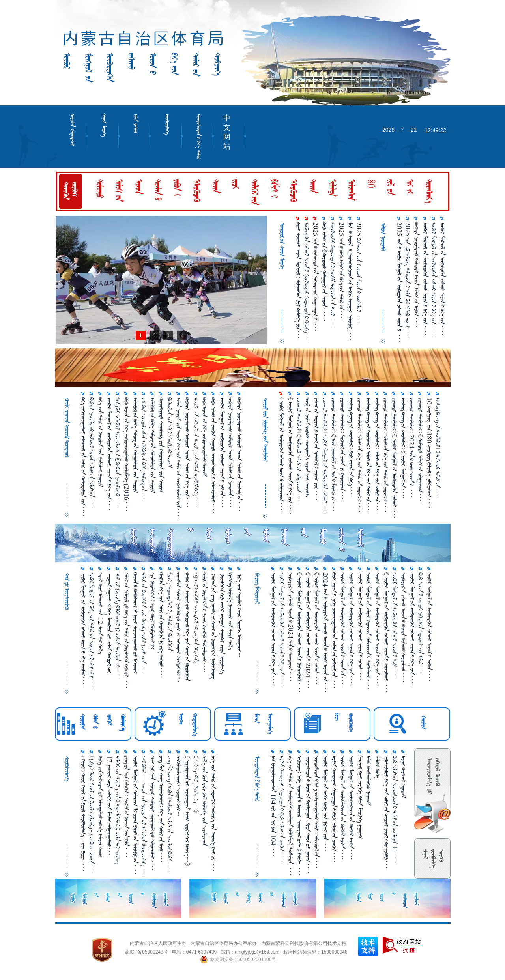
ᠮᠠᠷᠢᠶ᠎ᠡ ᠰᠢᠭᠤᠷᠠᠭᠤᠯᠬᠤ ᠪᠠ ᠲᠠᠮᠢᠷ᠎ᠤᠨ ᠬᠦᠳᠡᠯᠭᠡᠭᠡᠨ (170, 612)
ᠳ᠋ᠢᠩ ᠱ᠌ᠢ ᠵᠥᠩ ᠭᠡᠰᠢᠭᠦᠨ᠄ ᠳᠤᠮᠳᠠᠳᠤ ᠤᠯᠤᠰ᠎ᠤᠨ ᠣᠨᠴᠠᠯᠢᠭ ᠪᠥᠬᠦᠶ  (170, 814)
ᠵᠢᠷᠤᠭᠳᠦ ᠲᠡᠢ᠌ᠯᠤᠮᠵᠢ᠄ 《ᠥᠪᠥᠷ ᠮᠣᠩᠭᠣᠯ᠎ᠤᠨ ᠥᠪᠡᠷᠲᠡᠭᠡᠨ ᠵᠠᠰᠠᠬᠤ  (394, 457)
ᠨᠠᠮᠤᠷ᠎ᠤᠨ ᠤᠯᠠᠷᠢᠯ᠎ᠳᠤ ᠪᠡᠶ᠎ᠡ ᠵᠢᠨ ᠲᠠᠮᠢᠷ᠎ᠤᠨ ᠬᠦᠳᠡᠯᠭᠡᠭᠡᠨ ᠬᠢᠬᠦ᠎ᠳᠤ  (126, 630)
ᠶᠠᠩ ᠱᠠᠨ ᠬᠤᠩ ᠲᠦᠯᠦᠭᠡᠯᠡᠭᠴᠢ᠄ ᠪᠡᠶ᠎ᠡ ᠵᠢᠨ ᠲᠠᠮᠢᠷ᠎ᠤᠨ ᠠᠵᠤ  (161, 809)
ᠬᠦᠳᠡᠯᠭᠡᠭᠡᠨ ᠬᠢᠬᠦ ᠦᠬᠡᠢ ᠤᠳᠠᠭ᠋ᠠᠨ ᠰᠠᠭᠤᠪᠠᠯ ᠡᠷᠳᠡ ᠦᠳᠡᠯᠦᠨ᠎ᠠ (222, 623)
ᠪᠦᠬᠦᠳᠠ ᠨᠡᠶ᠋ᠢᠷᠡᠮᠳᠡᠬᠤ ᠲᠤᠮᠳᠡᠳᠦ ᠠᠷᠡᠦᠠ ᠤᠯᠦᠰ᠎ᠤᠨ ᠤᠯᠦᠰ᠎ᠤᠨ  (92, 453)
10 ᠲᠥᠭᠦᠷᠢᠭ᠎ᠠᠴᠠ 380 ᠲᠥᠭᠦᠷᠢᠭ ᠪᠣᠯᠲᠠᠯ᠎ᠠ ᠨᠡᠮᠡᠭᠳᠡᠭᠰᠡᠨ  (429, 453)
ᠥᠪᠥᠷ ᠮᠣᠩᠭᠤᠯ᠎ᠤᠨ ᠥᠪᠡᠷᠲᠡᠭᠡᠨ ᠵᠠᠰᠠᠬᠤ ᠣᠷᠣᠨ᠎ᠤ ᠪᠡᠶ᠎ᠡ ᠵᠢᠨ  (434, 279)
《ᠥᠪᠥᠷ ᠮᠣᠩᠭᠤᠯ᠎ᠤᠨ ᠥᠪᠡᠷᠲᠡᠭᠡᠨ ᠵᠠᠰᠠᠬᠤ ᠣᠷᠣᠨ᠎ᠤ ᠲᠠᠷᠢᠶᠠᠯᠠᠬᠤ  (386, 632)
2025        (399, 282)
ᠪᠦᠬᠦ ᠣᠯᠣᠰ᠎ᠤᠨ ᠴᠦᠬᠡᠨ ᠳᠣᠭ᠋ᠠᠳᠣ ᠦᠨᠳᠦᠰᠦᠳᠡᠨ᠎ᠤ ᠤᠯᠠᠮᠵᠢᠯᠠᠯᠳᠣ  (213, 455)
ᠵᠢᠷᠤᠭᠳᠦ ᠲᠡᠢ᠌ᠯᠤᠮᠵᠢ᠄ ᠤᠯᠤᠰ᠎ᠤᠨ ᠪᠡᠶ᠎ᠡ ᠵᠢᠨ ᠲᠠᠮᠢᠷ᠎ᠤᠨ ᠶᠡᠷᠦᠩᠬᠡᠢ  (360, 455)
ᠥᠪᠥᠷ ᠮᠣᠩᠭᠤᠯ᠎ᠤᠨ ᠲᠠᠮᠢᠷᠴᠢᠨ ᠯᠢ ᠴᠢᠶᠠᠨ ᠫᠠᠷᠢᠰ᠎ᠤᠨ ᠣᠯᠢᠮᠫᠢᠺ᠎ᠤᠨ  (135, 815)
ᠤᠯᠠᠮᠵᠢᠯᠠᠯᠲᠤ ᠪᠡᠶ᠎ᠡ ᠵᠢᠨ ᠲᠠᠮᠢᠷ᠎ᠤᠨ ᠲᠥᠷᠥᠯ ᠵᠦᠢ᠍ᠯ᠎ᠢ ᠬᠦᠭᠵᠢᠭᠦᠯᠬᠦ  (386, 813)
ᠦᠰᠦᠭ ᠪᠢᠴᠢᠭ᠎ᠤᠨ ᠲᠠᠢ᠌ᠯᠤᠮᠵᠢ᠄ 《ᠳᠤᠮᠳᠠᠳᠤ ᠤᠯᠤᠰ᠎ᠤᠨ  (438, 448)
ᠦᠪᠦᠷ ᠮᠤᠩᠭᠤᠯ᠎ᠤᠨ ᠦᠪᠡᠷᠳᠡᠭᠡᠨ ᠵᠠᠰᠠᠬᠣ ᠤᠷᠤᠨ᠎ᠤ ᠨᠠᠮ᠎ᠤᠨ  (222, 452)
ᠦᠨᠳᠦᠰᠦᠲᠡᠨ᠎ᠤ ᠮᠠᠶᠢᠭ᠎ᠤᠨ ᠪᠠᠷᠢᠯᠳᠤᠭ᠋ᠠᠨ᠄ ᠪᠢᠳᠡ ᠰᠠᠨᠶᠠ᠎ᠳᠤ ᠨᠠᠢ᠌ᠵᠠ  (308, 814)
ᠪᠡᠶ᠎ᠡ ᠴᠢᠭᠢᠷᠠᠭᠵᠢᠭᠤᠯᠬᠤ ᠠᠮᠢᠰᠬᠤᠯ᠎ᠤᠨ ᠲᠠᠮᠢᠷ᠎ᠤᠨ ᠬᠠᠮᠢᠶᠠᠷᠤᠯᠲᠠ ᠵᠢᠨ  (83, 457)
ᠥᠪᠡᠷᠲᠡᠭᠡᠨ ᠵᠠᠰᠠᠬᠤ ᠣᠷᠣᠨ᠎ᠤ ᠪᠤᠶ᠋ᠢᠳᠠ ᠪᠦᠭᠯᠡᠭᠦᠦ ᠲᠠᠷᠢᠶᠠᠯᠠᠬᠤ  (403, 627)
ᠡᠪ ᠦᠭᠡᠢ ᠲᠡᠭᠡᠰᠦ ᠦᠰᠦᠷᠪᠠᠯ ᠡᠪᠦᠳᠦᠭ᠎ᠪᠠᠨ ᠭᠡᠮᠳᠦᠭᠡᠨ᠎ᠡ (196, 618)
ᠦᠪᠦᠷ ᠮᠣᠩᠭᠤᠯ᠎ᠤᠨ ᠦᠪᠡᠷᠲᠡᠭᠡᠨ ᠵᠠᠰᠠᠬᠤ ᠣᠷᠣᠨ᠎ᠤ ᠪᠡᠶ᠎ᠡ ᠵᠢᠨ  (282, 629)
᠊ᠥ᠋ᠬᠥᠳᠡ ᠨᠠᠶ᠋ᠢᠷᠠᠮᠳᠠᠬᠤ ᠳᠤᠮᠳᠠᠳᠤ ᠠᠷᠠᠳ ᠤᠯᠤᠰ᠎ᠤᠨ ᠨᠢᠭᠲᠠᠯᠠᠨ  (231, 452)
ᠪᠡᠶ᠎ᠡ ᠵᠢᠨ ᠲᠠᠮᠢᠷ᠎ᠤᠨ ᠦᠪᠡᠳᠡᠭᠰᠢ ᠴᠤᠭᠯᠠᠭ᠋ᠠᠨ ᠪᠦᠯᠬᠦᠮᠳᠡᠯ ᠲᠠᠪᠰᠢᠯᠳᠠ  (291, 815)
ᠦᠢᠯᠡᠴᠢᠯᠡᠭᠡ (167, 124)
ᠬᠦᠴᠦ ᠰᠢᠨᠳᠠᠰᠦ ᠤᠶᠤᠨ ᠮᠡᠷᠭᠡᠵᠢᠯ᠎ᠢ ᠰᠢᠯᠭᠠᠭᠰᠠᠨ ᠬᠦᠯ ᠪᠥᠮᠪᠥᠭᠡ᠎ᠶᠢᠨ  (298, 281)
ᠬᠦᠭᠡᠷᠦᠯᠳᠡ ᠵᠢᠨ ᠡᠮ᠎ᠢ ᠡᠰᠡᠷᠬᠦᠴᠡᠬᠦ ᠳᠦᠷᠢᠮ (170, 432)
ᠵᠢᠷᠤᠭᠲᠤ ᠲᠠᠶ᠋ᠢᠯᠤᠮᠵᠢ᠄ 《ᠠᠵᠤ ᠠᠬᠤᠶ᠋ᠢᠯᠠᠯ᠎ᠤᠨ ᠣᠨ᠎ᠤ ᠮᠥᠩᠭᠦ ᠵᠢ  (334, 454)
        (83, 629)
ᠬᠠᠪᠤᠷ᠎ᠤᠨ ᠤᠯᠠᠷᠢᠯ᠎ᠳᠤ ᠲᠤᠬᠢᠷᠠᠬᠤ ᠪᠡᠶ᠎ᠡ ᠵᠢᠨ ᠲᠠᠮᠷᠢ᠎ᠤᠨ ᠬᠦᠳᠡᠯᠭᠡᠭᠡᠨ (187, 627)
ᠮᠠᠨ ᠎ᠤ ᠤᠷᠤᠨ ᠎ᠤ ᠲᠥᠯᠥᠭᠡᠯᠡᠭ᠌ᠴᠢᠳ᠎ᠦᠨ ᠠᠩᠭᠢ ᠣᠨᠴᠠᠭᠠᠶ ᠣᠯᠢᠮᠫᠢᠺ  (350, 281)
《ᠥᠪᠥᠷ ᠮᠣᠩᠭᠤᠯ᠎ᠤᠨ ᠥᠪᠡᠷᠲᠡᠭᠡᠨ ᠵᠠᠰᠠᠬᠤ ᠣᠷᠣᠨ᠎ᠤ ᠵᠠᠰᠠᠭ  (317, 628)
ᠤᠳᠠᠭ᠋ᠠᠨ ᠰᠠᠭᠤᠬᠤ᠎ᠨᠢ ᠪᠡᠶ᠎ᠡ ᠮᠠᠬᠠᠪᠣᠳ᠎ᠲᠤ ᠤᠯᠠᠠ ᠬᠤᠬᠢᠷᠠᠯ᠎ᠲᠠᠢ (109, 623)
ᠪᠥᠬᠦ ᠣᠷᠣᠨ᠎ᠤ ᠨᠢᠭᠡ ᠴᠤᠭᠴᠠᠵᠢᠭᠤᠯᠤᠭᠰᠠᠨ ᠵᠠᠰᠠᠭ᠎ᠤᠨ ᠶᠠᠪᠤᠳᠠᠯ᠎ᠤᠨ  (334, 630)
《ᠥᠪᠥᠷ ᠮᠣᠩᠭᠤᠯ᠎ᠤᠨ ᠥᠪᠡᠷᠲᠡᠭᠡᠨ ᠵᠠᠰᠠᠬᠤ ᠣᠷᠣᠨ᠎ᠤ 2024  (308, 630)
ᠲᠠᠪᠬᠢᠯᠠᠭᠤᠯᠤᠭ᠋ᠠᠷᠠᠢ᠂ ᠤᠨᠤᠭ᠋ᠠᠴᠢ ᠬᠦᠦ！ (179, 786)
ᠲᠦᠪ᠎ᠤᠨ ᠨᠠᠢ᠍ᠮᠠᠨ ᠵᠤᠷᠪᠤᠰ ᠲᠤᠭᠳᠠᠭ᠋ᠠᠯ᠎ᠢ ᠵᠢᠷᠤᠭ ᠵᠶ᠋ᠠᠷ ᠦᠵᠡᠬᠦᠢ (308, 447)
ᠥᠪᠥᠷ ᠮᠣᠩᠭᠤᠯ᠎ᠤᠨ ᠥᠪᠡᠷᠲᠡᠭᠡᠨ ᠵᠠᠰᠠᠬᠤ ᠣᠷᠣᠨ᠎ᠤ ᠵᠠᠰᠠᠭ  (360, 626)
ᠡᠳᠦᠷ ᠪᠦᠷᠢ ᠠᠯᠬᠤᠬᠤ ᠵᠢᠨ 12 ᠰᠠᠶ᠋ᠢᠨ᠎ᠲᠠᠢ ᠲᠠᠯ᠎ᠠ (100, 613)
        (281, 455)
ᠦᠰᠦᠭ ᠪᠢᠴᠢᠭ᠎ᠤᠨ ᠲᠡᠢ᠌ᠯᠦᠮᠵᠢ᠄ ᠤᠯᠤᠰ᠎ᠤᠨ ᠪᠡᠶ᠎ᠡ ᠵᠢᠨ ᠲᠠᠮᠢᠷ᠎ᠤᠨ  (368, 455)
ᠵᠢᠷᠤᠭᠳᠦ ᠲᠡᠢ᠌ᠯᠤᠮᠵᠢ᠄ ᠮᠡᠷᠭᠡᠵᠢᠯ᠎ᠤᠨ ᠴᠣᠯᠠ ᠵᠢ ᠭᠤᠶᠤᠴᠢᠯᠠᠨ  (342, 449)
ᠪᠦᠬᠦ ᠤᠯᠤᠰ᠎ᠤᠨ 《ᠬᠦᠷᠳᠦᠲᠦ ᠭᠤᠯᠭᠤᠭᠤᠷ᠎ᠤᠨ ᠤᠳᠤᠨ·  (324, 272)
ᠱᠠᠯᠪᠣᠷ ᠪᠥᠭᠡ (377, 767)
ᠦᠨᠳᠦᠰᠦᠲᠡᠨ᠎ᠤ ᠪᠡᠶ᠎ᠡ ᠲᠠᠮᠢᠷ (199, 137)
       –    (83, 813)
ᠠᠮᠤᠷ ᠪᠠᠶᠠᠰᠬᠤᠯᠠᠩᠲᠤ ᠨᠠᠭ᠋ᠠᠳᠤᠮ (369, 780)
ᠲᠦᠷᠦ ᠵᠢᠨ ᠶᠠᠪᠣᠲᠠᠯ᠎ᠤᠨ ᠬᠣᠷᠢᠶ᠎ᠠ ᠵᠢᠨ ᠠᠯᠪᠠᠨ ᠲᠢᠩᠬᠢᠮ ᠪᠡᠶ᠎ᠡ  (196, 452)
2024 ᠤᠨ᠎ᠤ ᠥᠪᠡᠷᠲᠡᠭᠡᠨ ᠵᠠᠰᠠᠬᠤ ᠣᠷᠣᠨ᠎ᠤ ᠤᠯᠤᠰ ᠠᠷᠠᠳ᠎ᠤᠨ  (325, 632)
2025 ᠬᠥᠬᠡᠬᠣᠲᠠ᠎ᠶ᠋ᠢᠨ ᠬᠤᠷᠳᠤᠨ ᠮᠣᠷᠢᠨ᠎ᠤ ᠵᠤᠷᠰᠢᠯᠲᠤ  (359, 272)
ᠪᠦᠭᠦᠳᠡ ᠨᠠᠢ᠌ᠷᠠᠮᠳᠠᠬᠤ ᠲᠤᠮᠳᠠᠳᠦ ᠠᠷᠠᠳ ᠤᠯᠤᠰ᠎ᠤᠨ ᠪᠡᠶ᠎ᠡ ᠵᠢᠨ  (187, 452)
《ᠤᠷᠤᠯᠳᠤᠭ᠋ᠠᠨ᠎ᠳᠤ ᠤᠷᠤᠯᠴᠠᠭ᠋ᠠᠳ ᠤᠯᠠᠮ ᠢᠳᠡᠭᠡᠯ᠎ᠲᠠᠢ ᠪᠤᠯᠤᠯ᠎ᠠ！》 (187, 811)
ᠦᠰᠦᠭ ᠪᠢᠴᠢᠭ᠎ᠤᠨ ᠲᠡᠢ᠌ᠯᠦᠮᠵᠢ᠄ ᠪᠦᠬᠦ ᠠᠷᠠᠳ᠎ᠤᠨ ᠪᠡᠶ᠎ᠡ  (351, 447)
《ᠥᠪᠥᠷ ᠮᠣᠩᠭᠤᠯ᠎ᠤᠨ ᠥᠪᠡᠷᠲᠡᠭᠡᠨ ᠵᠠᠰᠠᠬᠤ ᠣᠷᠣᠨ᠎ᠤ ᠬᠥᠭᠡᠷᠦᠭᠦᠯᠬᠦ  (299, 632)
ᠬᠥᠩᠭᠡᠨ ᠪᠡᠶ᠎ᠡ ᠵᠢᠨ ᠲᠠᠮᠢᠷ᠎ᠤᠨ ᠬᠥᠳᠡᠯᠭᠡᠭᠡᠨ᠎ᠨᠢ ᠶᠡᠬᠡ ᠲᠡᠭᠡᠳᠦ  (161, 625)
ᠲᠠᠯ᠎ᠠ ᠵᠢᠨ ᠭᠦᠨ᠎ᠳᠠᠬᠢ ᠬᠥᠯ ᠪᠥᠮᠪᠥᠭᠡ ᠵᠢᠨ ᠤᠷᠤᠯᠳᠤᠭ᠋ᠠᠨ (205, 801)
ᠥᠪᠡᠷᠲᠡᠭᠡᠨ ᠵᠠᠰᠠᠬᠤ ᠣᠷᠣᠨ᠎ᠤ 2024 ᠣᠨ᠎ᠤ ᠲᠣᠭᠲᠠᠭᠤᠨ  (291, 627)
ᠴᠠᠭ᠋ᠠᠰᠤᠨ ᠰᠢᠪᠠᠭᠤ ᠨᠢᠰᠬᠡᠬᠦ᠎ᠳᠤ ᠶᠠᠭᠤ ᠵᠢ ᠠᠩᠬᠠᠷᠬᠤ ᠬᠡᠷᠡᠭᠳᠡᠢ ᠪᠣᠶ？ (179, 627)
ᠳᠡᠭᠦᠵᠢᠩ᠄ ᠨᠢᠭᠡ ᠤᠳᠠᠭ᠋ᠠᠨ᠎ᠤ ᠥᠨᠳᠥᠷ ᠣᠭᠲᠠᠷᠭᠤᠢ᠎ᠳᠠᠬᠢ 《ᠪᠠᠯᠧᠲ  (299, 815)
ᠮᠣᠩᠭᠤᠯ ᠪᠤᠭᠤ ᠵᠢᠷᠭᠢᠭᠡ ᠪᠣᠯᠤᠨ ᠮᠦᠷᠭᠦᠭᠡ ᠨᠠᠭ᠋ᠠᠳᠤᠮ (360, 797)
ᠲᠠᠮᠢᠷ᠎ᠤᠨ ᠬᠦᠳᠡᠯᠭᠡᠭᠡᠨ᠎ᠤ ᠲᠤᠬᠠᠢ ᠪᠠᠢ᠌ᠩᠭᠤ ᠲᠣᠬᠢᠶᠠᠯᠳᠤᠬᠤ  (205, 622)
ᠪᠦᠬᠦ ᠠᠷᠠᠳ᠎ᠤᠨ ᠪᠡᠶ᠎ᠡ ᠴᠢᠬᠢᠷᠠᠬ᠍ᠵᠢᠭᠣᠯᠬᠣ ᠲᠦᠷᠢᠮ (205, 437)
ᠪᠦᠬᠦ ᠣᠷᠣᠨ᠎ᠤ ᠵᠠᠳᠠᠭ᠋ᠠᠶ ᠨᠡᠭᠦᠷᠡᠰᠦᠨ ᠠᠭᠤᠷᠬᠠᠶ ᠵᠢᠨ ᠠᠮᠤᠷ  (421, 624)
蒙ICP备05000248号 (146, 952)
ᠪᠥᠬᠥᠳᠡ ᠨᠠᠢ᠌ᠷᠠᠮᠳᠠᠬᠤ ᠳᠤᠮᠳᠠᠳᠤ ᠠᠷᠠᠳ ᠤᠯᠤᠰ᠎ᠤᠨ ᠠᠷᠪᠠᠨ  (416, 275)
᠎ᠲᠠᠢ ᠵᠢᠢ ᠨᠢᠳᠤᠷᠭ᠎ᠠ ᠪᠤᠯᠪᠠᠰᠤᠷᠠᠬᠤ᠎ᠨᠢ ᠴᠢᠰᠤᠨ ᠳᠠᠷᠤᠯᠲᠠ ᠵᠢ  (118, 625)
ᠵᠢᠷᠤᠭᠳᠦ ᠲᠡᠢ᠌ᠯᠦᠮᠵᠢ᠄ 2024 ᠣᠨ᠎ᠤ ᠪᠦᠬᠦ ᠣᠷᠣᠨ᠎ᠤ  (412, 447)
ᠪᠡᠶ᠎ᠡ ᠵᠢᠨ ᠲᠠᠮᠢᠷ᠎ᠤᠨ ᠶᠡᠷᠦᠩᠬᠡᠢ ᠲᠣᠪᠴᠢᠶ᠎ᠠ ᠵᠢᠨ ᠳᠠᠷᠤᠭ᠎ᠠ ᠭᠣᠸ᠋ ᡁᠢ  (213, 813)
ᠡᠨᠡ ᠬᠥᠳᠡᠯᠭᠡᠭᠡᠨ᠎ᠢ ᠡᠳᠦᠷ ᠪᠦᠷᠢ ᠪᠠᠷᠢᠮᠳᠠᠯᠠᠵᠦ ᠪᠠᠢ (152, 611)
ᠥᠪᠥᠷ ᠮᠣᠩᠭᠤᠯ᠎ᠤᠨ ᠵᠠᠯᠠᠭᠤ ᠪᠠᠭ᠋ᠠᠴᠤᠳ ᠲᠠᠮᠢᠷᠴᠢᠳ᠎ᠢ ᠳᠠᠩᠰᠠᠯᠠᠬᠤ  (369, 631)
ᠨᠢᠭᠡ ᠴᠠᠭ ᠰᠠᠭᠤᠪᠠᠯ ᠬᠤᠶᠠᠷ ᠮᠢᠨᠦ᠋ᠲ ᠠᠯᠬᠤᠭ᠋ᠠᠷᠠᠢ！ (239, 615)
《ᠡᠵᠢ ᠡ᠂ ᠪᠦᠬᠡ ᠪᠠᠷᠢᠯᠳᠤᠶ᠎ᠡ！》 (196, 784)
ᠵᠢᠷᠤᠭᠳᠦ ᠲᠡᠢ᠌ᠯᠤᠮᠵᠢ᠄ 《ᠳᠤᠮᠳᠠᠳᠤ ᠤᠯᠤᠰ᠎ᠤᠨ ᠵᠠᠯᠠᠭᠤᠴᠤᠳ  (299, 450)
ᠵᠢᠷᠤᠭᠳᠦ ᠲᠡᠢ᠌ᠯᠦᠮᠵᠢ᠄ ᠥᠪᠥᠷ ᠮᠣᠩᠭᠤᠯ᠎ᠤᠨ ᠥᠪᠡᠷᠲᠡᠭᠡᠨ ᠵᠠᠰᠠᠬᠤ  (325, 455)
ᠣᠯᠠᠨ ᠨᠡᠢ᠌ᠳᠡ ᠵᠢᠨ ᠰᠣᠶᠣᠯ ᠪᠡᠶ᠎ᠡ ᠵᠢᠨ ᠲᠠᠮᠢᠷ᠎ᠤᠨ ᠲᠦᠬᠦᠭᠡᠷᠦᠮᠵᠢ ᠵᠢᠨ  (179, 458)
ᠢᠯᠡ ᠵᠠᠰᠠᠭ (136, 123)
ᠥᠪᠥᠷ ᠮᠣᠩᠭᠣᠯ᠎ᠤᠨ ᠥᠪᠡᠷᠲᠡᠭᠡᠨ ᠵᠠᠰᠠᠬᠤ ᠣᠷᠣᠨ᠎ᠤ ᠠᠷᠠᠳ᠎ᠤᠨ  (343, 629)
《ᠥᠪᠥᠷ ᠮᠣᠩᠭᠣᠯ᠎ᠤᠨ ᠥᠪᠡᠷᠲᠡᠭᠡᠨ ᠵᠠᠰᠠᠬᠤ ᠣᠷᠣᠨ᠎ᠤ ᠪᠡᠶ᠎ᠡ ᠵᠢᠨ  (290, 456)
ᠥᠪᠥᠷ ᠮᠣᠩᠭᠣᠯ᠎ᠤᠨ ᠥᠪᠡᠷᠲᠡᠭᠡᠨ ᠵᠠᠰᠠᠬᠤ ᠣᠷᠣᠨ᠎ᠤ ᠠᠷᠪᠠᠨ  (429, 627)
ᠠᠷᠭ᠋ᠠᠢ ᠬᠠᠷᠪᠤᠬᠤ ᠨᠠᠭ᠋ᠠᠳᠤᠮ (403, 777)
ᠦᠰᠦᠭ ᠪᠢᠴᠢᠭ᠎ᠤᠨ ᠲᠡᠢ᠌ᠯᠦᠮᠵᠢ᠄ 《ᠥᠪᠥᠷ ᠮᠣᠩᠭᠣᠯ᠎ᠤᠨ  (403, 448)
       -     (92, 815)
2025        (408, 280)
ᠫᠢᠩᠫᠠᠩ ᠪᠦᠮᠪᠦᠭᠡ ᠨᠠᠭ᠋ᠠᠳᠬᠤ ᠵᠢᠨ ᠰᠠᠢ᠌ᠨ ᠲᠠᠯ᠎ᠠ (231, 611)
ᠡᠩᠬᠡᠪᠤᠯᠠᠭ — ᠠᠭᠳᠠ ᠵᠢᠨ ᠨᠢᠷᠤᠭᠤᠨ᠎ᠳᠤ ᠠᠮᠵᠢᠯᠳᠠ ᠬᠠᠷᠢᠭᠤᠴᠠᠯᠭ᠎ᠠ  (144, 816)
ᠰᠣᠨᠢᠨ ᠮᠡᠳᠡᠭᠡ (104, 125)
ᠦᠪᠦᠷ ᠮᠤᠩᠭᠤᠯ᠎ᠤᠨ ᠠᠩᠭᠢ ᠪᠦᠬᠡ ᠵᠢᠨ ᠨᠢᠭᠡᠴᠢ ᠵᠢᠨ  (325, 803)
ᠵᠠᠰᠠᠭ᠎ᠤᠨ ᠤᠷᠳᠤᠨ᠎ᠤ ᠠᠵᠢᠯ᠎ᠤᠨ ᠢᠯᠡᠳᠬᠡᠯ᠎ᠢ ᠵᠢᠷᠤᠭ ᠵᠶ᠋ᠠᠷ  (316, 449)
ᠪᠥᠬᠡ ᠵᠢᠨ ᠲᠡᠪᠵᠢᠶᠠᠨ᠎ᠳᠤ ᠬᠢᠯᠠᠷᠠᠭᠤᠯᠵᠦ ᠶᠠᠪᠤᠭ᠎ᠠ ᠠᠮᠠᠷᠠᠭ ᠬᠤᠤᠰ (100, 806)
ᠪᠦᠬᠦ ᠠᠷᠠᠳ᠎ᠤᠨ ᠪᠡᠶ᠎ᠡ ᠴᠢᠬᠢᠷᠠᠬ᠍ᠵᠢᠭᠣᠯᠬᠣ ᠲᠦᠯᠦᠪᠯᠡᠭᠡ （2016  (126, 454)
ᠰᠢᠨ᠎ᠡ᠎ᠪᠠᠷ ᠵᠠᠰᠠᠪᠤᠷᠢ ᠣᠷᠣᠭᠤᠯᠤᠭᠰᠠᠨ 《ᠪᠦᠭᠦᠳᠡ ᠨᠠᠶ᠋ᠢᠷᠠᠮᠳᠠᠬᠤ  (118, 452)
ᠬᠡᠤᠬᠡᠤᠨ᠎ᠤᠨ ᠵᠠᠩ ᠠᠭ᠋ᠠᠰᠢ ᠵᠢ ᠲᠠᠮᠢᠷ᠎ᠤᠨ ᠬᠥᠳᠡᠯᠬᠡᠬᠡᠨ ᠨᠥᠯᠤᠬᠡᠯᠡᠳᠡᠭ (213, 626)
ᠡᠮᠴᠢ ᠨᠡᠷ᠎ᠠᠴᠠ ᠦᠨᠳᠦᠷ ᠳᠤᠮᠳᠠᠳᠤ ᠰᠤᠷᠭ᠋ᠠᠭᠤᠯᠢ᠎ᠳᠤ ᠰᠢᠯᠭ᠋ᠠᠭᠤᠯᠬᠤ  (152, 813)
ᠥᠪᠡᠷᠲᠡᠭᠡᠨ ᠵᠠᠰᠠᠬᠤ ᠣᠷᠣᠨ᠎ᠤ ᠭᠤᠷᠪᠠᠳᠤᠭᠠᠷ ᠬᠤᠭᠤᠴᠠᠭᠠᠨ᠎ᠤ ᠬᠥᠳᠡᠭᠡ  (307, 283)
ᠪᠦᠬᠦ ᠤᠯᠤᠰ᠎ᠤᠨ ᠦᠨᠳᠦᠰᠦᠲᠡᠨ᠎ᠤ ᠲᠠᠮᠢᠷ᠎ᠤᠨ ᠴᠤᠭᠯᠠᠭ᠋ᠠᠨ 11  (395, 809)
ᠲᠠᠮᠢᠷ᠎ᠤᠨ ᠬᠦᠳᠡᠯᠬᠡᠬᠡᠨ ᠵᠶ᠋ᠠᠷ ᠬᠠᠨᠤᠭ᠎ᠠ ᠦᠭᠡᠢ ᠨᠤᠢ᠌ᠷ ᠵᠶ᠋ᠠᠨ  (144, 623)
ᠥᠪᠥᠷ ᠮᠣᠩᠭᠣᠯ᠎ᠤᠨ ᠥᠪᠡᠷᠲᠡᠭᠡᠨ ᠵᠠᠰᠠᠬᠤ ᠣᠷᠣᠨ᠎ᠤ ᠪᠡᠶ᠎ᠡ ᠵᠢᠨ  (425, 279)
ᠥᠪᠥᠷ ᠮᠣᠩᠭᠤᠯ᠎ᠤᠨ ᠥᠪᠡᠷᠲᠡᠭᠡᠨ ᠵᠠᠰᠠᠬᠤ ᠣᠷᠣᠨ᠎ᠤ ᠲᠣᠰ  (395, 625)
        (92, 630)
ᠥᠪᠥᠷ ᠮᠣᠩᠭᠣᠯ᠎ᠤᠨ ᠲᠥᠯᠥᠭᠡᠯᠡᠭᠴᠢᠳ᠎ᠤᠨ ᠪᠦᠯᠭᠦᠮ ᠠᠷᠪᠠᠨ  (343, 807)
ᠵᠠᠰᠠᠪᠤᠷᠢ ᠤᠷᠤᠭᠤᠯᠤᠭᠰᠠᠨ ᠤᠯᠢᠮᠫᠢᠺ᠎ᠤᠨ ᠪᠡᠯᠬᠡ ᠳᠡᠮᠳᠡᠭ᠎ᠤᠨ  (144, 450)
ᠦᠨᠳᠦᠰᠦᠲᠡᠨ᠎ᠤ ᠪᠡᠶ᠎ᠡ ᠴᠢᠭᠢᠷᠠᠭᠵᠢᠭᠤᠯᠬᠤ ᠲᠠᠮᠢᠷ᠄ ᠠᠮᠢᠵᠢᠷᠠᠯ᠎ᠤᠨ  (317, 812)
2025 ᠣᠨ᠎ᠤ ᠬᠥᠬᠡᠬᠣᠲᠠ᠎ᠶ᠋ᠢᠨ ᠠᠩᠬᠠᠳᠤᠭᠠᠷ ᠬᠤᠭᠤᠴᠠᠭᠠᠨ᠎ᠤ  (315, 276)
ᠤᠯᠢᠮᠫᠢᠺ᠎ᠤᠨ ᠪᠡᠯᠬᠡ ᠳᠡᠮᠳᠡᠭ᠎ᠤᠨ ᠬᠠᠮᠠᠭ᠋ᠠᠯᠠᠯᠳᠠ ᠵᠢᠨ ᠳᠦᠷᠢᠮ (135, 445)
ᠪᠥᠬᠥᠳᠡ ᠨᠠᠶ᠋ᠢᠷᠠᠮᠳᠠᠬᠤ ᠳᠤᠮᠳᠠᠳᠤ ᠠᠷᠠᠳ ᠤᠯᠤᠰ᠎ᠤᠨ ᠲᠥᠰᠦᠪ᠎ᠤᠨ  (239, 454)
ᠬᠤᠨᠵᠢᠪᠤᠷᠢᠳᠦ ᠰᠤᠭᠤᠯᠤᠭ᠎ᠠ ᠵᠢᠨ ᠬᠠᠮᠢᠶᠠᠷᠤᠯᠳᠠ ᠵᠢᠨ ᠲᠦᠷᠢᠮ (161, 445)
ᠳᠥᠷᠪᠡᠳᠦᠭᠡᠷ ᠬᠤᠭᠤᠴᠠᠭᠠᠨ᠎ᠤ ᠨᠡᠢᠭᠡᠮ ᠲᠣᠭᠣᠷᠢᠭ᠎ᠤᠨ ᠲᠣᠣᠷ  (333, 274)
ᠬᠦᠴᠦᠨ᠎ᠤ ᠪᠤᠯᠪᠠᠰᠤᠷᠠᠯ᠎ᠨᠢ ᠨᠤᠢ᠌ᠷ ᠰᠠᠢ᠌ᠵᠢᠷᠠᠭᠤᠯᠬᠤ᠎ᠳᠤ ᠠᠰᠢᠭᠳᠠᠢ (135, 623)
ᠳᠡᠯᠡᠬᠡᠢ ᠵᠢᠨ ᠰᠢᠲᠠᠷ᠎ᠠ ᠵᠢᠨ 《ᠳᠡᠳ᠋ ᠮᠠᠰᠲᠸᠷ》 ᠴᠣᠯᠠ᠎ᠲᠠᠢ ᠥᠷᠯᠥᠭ (118, 810)
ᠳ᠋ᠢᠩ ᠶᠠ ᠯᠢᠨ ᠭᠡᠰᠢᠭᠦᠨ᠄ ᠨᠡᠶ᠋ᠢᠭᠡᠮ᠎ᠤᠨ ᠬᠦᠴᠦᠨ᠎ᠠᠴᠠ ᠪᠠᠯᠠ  (126, 806)
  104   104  (273, 806)
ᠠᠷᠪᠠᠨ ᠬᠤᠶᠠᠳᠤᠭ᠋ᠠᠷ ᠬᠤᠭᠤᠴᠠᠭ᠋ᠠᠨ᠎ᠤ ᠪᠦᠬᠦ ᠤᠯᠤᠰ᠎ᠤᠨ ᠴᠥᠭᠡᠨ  (282, 809)
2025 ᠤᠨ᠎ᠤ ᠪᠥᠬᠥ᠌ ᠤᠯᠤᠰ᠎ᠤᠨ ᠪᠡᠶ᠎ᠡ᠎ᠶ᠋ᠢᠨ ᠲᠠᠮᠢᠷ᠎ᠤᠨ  (341, 271)
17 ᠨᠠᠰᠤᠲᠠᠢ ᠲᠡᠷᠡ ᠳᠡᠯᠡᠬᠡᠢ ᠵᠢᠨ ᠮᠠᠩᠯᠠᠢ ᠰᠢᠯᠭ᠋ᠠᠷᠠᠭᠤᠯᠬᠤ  (109, 806)
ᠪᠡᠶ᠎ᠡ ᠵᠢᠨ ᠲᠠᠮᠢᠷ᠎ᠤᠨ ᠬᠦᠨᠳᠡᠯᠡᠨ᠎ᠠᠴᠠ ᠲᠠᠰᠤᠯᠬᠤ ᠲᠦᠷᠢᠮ (100, 442)
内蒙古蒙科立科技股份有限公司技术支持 (304, 943)
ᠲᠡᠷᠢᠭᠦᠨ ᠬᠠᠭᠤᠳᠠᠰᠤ (72, 130)
